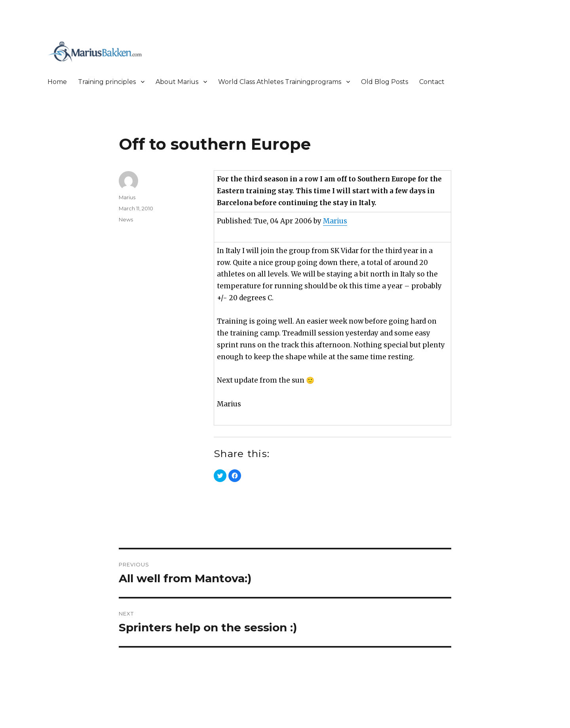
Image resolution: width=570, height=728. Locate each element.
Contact (432, 82)
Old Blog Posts (385, 82)
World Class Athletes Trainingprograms (280, 82)
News (126, 219)
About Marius (177, 82)
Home (57, 82)
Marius (335, 221)
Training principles (107, 82)
